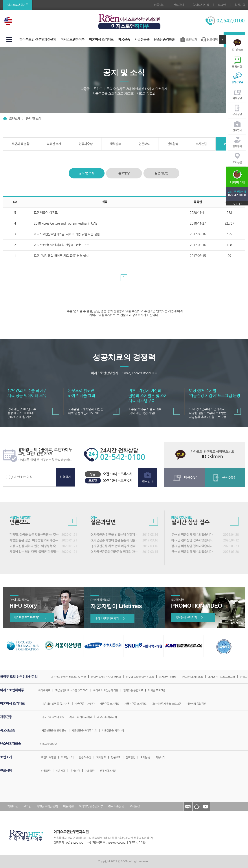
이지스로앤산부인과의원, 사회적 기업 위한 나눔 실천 (67, 234)
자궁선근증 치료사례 (113, 731)
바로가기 (56, 411)
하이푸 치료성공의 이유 (106, 690)
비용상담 (237, 98)
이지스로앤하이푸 (73, 39)
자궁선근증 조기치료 (135, 704)
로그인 (222, 5)
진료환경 (173, 144)
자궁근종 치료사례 (107, 717)
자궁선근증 (142, 39)
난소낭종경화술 (164, 39)
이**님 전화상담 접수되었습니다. (192, 540)
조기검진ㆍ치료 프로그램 (221, 677)
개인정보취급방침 (47, 806)
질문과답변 (161, 173)
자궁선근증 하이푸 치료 (84, 731)
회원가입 (240, 5)
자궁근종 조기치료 (109, 704)
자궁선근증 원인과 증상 (54, 731)
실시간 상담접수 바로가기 (234, 521)
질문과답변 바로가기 (153, 521)
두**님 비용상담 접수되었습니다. (192, 535)
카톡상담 (46, 771)
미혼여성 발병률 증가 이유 (56, 704)
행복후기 (237, 146)
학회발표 (116, 144)
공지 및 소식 (86, 173)
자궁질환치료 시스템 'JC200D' (72, 690)
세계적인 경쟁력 (168, 677)
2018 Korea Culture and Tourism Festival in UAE (65, 223)
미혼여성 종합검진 (196, 704)
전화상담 (90, 771)
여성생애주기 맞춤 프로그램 (166, 704)
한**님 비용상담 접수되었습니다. (192, 552)
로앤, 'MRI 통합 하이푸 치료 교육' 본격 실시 (61, 256)
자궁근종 (124, 39)
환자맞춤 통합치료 (133, 690)
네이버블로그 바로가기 (30, 618)
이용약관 (68, 806)
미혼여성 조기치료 (101, 39)
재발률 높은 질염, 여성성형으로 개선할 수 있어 (34, 540)
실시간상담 (237, 82)
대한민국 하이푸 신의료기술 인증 (68, 677)
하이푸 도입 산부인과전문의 (106, 677)
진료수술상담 (116, 806)
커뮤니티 (159, 5)
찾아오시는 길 (201, 5)
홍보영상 (124, 173)
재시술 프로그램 (157, 690)
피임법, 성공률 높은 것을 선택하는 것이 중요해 (34, 535)
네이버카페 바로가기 (110, 618)
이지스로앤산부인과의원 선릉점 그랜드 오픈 (62, 245)
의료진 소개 (54, 144)
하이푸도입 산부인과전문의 (38, 39)
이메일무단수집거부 (91, 806)
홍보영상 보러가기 (189, 618)
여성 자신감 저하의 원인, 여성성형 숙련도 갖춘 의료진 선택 (34, 546)
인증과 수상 (85, 757)
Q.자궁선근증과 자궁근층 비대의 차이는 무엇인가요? (115, 552)
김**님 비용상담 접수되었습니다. (192, 546)
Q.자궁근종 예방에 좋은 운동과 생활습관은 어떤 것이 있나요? (115, 540)
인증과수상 (86, 144)
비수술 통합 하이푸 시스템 (140, 677)
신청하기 (65, 477)
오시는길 (237, 162)
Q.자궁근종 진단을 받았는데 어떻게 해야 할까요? (115, 535)
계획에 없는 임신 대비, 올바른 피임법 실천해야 (34, 552)
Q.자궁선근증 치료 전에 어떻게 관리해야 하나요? (115, 546)
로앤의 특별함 (21, 144)
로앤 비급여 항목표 (46, 213)
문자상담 (237, 114)
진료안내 (179, 5)
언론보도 (144, 144)
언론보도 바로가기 (72, 521)
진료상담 (212, 40)
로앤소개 (192, 40)
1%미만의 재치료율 (192, 677)
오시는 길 (145, 757)
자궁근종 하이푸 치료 (81, 717)
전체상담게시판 (108, 771)
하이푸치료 (44, 690)
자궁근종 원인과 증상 (53, 717)
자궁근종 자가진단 (85, 704)
